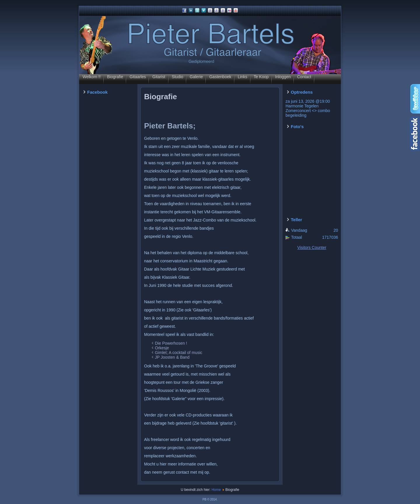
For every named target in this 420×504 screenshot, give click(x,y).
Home (216, 490)
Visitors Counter (312, 247)
